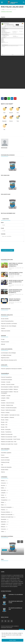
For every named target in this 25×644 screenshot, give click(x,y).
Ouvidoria (3, 400)
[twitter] (5, 621)
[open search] (23, 2)
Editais (2, 488)
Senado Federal (5, 470)
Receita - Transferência (6, 432)
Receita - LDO (4, 422)
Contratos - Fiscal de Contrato (8, 384)
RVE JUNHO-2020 (5, 175)
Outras (2, 495)
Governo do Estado (5, 460)
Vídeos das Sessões (6, 331)
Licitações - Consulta (6, 396)
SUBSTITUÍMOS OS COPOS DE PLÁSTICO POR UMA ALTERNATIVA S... (16, 265)
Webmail (3, 344)
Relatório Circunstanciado (7, 434)
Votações (3, 328)
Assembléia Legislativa (6, 453)
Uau (4, 129)
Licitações (3, 493)
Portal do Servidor (5, 342)
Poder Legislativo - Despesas (7, 417)
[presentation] (11, 245)
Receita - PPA (4, 427)
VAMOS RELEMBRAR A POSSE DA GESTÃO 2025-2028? (16, 273)
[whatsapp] (9, 621)
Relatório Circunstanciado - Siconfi (9, 437)
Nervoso (11, 121)
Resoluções (4, 519)
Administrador (4, 148)
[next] (22, 542)
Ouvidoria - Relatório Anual (7, 405)
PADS (3, 10)
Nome (2, 222)
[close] (24, 631)
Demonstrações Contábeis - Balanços (9, 389)
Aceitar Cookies (12, 640)
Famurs (3, 455)
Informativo (3, 490)
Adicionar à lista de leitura (6, 12)
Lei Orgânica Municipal (6, 355)
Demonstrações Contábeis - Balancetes (10, 387)
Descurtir (11, 113)
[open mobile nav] (2, 2)
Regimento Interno (5, 358)
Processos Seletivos (5, 512)
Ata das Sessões (5, 319)
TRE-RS (3, 472)
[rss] (12, 621)
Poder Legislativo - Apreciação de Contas (10, 415)
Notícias (3, 481)
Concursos (3, 483)
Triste (18, 121)
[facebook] (2, 621)
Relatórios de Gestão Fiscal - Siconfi (9, 444)
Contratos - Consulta (6, 382)
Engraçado (4, 121)
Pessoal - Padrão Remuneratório (8, 410)
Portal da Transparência (6, 377)
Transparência (4, 500)
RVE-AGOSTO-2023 (6, 194)
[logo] (12, 2)
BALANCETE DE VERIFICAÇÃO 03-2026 (16, 602)
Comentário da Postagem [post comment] (7, 250)
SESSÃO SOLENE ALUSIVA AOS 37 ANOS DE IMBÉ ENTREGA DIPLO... (16, 282)
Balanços (3, 527)
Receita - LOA (4, 425)
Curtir (4, 113)
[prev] (18, 542)
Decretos (3, 485)
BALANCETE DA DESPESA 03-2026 (15, 609)
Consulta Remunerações (6, 380)
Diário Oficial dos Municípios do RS (9, 360)
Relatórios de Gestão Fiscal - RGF (9, 442)
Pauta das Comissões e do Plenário (9, 324)
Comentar (3, 234)
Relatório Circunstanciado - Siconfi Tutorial (10, 439)
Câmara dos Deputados (6, 467)
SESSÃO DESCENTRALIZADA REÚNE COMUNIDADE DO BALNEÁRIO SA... (15, 291)
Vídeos (3, 531)
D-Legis (3, 339)
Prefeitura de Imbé (5, 462)
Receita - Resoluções (6, 429)
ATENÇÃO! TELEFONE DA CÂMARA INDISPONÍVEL (14, 300)
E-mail (2, 228)
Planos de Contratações (6, 507)
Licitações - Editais (5, 398)
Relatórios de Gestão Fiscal (7, 517)
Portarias (3, 510)
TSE (2, 465)
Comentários (6, 219)
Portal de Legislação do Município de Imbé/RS (11, 369)
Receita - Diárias (5, 420)
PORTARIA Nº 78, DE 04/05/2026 (16, 595)
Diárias (3, 502)
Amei (18, 113)
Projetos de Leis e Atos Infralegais (9, 326)
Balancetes (3, 522)
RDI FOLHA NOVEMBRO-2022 (8, 213)
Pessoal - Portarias (5, 413)
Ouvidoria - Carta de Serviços (8, 403)
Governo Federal (5, 457)
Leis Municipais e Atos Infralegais (8, 353)
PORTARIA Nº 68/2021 (8, 553)
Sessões (3, 498)
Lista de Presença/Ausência (7, 321)
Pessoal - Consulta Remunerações (9, 408)
